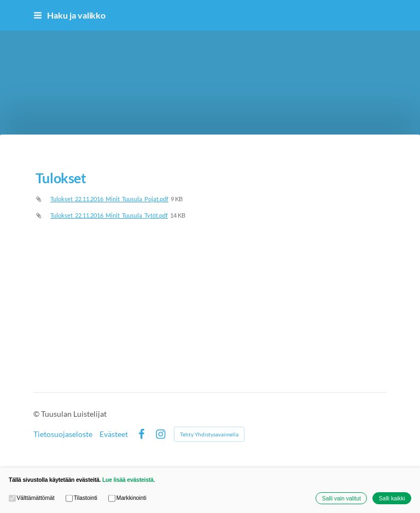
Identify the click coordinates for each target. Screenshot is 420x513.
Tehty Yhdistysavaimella (209, 434)
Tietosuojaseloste (63, 434)
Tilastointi (81, 499)
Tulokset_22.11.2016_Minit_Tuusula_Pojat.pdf (109, 199)
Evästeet (114, 434)
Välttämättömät (32, 499)
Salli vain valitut (342, 499)
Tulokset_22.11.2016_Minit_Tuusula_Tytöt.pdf (109, 215)
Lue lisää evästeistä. (129, 480)
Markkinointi (127, 499)
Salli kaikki (392, 499)
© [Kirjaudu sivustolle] (37, 414)
